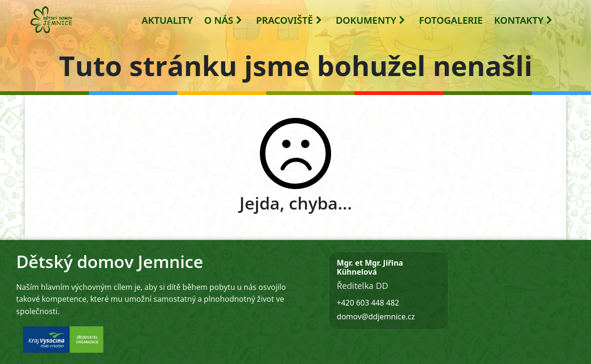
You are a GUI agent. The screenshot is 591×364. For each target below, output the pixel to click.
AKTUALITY (167, 20)
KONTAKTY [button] (524, 20)
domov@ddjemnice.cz (376, 316)
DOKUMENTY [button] (371, 20)
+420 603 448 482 (368, 303)
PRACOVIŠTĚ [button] (289, 20)
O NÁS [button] (224, 20)
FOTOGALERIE (451, 20)
